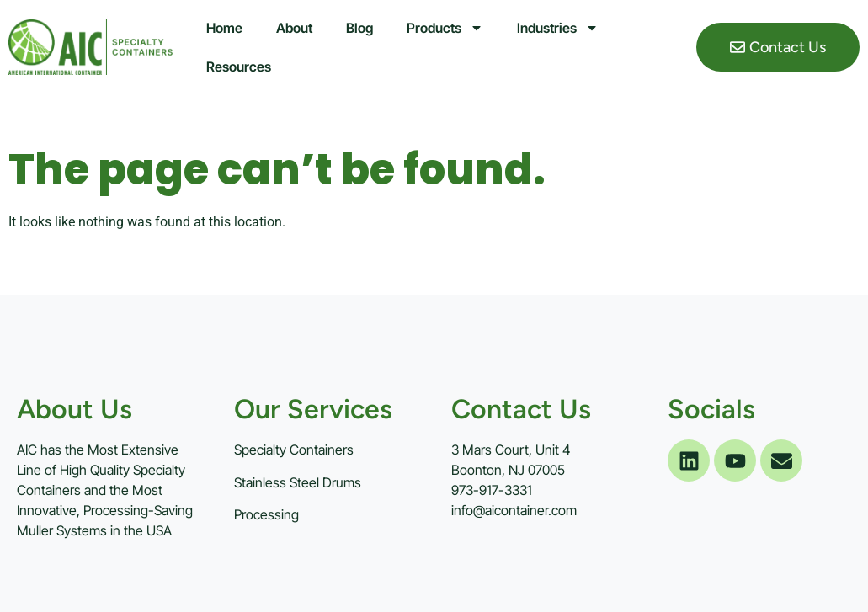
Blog (359, 28)
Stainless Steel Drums (298, 482)
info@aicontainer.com (514, 510)
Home (224, 28)
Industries (558, 28)
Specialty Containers (294, 450)
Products (445, 28)
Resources (239, 67)
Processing (266, 514)
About (294, 28)
